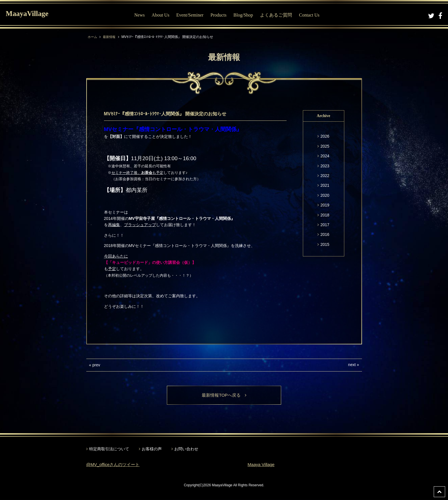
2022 (325, 176)
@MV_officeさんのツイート (115, 465)
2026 (325, 136)
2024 (325, 156)
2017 (325, 225)
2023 (325, 166)
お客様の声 (152, 449)
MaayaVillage (31, 14)
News (139, 15)
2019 (325, 205)
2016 (325, 234)
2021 (325, 185)
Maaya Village (262, 465)
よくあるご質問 (276, 15)
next (352, 365)
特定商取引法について (109, 449)
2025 (325, 146)
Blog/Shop (243, 15)
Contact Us (309, 15)
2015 (325, 244)
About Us (161, 15)
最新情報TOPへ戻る (224, 395)
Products (219, 15)
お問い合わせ (186, 449)
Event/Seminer (190, 15)
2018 (325, 215)
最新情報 (111, 37)
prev (96, 365)
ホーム (93, 37)
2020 (325, 195)
